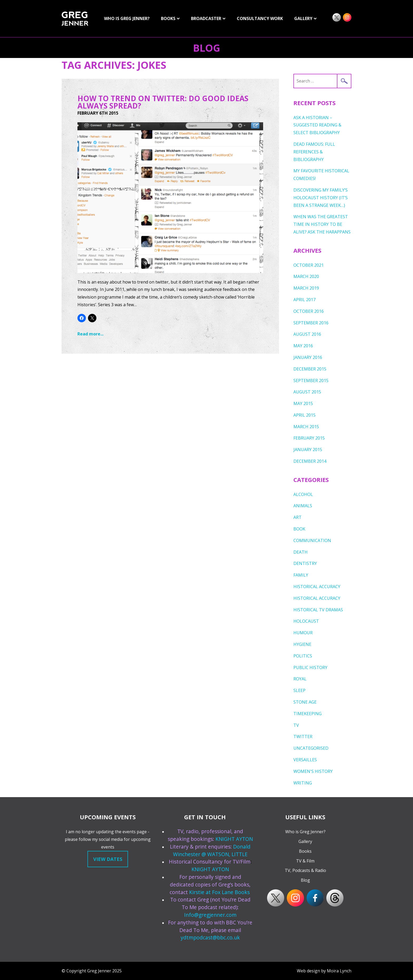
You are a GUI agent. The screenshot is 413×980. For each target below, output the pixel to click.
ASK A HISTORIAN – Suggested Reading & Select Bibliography (317, 125)
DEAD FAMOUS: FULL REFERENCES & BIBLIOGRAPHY (314, 152)
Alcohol (303, 494)
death (301, 552)
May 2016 (303, 346)
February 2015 (309, 438)
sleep (299, 690)
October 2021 (309, 265)
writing (303, 783)
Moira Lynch (339, 971)
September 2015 (311, 381)
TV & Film (305, 861)
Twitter (303, 737)
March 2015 (306, 427)
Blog (207, 48)
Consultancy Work (260, 18)
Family (301, 575)
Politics (303, 656)
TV (296, 725)
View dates (108, 859)
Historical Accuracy (317, 587)
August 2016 (307, 334)
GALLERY (303, 18)
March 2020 (306, 276)
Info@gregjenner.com (210, 915)
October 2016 (309, 311)
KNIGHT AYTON (234, 839)
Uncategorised (311, 748)
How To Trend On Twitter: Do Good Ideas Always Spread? (163, 102)
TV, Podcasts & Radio (305, 870)
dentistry (305, 563)
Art (298, 517)
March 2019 (306, 288)
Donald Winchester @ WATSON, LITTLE (212, 850)
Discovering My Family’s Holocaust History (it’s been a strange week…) (321, 198)
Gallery (305, 841)
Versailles (305, 760)
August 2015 (307, 392)
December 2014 (310, 461)
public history (310, 667)
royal (300, 679)
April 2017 (304, 300)
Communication (312, 540)
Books (168, 18)
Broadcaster (206, 18)
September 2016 (311, 323)
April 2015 (304, 415)
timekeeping (308, 714)
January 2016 (308, 357)
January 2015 (308, 450)
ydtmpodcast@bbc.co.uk (210, 937)
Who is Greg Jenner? (127, 18)
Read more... (90, 334)
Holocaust (306, 621)
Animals (303, 506)
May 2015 (303, 403)
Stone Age (305, 702)
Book (299, 529)
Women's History (313, 771)
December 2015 (310, 369)
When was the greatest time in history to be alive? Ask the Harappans (322, 224)
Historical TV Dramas (318, 610)
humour (303, 633)
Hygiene (302, 644)
